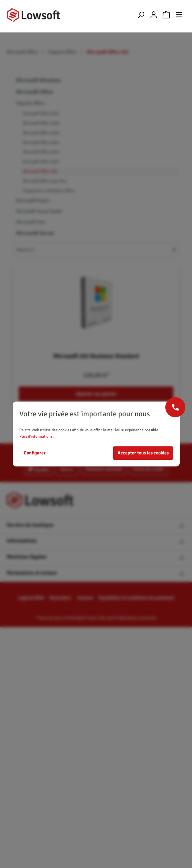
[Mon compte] (154, 15)
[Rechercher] (141, 15)
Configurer (35, 453)
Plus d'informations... (37, 437)
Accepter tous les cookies (143, 453)
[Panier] (166, 15)
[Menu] (179, 15)
